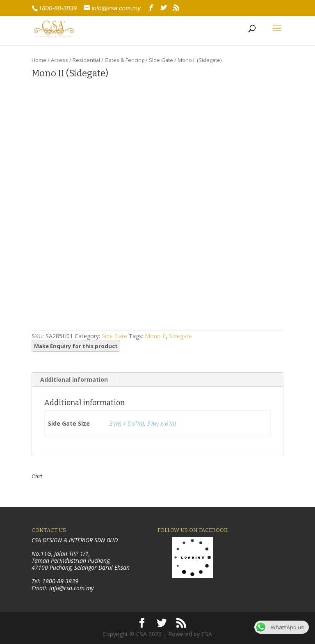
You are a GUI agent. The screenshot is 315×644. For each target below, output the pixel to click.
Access (59, 60)
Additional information (74, 379)
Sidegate (180, 336)
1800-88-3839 (58, 8)
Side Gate (161, 60)
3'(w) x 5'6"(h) (127, 423)
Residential (86, 60)
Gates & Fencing (124, 60)
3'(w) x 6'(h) (161, 423)
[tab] (74, 380)
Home (39, 60)
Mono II (155, 336)
